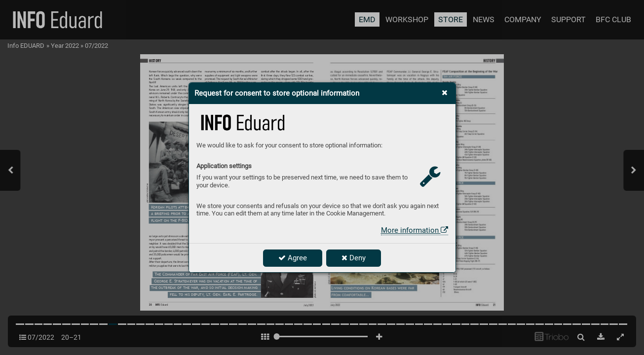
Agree (293, 258)
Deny (354, 258)
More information (415, 230)
